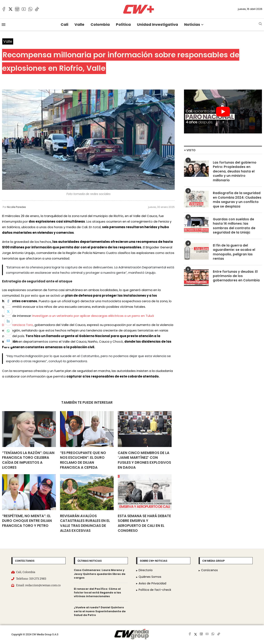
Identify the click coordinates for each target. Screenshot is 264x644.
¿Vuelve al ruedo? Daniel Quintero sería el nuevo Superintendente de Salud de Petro (100, 611)
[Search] (260, 24)
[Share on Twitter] (8, 311)
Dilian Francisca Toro (18, 325)
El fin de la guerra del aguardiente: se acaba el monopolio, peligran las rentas (234, 255)
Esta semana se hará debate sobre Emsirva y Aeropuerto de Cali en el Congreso (144, 523)
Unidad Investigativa (157, 24)
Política (123, 24)
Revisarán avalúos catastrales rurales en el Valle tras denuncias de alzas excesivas (85, 523)
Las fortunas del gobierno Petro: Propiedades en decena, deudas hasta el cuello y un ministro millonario (235, 172)
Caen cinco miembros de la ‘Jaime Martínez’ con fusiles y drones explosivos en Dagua (144, 460)
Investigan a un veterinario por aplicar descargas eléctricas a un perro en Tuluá (93, 316)
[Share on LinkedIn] (8, 321)
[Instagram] (17, 9)
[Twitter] (11, 9)
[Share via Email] (8, 341)
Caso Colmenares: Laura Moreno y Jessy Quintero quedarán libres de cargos (100, 574)
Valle (79, 24)
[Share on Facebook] (8, 301)
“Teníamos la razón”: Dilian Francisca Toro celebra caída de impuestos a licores (28, 460)
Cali (64, 24)
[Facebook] (4, 9)
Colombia (100, 24)
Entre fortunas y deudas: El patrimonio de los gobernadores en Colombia (236, 280)
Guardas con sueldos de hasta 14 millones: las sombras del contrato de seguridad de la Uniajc (234, 228)
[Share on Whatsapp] (8, 331)
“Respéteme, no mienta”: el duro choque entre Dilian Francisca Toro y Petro (27, 521)
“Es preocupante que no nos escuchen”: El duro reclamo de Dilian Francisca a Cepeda (83, 460)
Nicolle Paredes (16, 207)
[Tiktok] (37, 9)
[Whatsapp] (30, 9)
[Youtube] (24, 9)
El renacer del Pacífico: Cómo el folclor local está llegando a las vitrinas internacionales (97, 593)
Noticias (192, 24)
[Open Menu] (4, 25)
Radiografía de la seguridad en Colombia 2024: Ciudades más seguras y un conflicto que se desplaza (237, 201)
